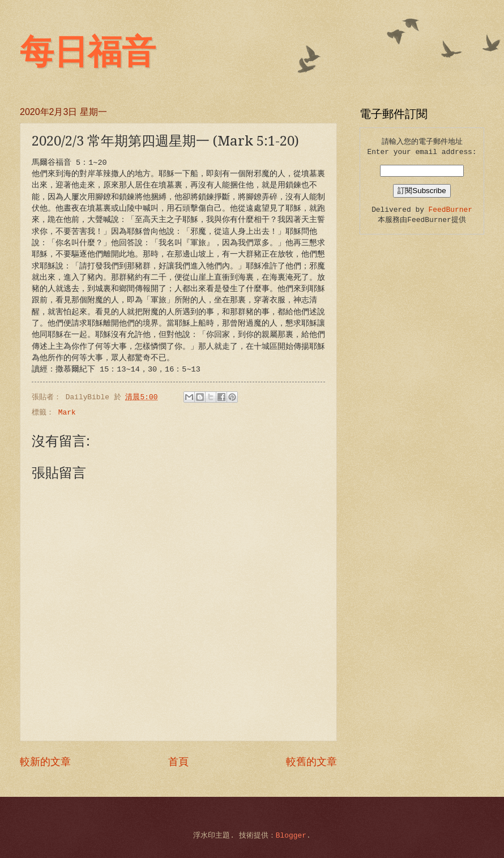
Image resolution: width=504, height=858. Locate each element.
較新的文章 (45, 762)
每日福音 (88, 52)
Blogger (291, 836)
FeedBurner (450, 210)
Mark (67, 413)
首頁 (178, 762)
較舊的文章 (311, 762)
